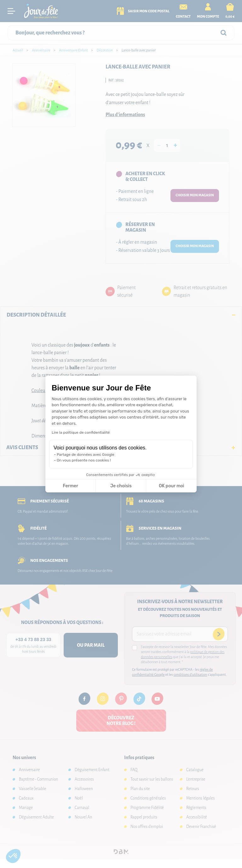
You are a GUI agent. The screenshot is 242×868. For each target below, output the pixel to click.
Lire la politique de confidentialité (81, 432)
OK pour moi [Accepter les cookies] (172, 486)
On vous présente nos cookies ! (84, 460)
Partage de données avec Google (86, 455)
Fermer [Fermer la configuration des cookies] (70, 486)
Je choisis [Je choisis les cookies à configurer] (121, 486)
